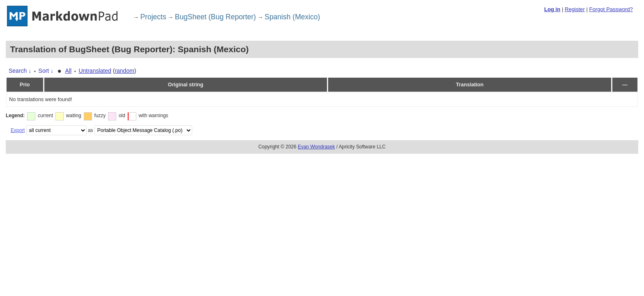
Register (575, 9)
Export (18, 130)
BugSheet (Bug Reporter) (215, 17)
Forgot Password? (611, 9)
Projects (153, 17)
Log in (552, 9)
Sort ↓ (46, 71)
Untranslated (95, 71)
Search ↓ (20, 71)
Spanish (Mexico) (292, 17)
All (69, 71)
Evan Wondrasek (316, 147)
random (124, 71)
